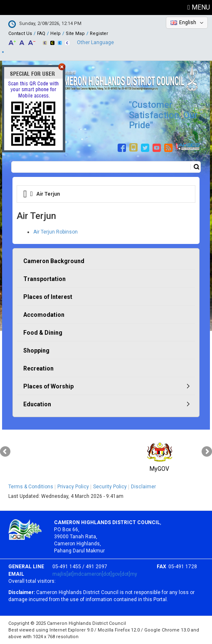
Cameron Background (54, 261)
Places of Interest (48, 297)
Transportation (44, 279)
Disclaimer (143, 487)
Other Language (95, 42)
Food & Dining (43, 333)
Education (37, 404)
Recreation (38, 368)
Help (55, 34)
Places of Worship (48, 386)
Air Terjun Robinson (55, 232)
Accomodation (44, 315)
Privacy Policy (73, 487)
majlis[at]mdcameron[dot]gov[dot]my (95, 574)
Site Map (75, 34)
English (188, 22)
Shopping (36, 351)
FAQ (41, 34)
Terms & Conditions (31, 487)
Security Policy (110, 487)
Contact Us (20, 34)
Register (99, 34)
